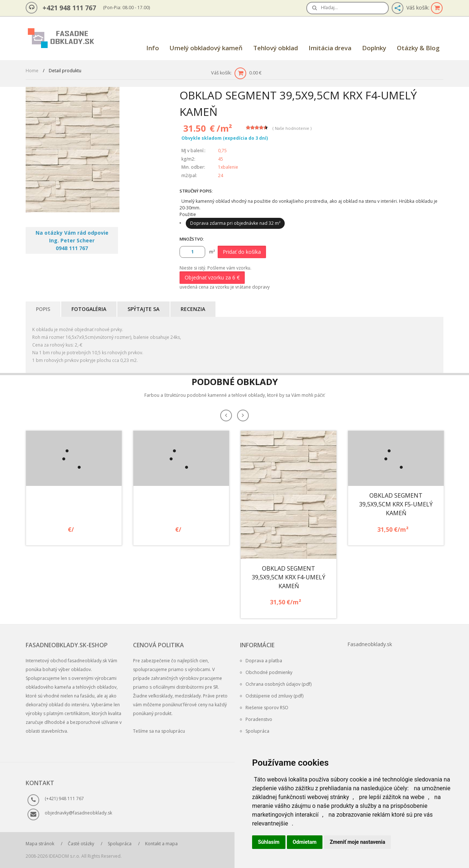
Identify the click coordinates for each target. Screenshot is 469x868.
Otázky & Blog (418, 48)
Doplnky (374, 48)
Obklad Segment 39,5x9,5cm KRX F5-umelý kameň (396, 504)
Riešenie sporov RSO (264, 708)
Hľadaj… (329, 8)
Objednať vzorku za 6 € (212, 277)
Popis (43, 309)
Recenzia (193, 309)
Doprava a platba (261, 661)
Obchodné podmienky (266, 672)
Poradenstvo (256, 719)
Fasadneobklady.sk (370, 644)
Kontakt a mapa (161, 844)
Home (32, 71)
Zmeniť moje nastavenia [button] (357, 842)
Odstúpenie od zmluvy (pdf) (272, 696)
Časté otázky (81, 844)
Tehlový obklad (276, 48)
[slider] (257, 128)
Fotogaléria (89, 309)
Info (153, 48)
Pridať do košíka (242, 252)
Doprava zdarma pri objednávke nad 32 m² (235, 223)
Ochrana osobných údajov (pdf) (276, 684)
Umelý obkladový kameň (206, 48)
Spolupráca (255, 731)
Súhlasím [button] (269, 842)
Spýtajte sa (143, 309)
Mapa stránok (40, 844)
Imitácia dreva (330, 48)
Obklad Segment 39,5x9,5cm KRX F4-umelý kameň (289, 577)
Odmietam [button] (305, 842)
